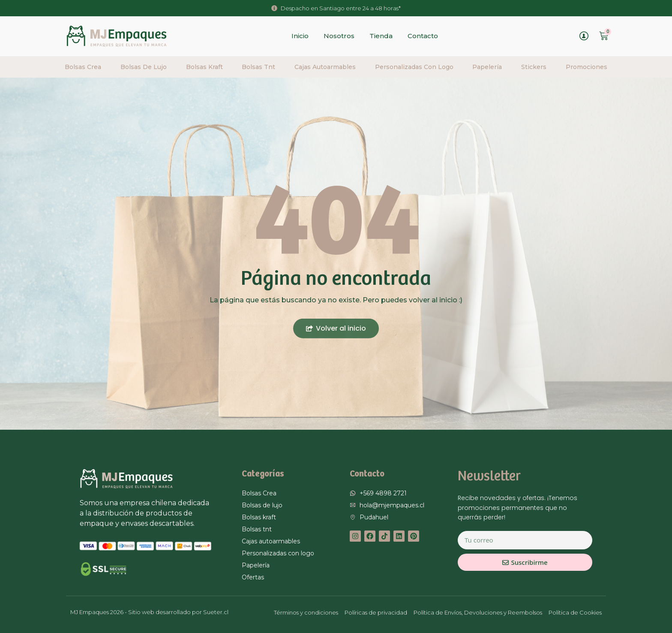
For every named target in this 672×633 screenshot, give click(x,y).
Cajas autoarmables (325, 67)
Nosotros (339, 36)
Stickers (534, 67)
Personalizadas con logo (414, 67)
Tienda (381, 36)
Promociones (586, 67)
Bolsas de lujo (144, 67)
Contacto (423, 36)
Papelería (487, 67)
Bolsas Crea (83, 67)
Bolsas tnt (258, 67)
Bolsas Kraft (204, 67)
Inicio (300, 36)
